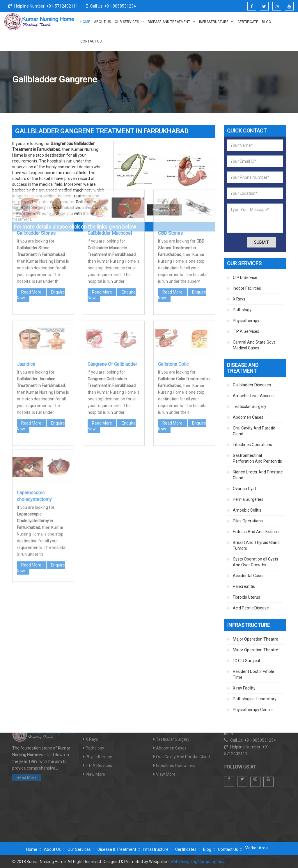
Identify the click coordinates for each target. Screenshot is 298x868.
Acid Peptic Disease (251, 608)
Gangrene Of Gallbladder (112, 285)
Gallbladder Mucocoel (110, 154)
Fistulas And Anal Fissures (257, 532)
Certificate (248, 22)
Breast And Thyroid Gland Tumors (256, 545)
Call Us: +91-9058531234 (111, 6)
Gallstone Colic (173, 285)
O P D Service (245, 277)
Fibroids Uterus (246, 597)
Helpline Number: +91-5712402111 (43, 6)
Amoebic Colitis (247, 510)
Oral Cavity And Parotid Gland (254, 431)
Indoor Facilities (247, 288)
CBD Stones (170, 154)
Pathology (242, 310)
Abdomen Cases (248, 417)
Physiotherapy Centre (253, 710)
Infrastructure (216, 22)
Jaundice (26, 285)
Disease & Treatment (117, 849)
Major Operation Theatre (256, 639)
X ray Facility (244, 688)
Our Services (129, 22)
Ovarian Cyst (244, 489)
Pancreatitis (244, 586)
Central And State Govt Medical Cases (254, 345)
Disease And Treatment (172, 22)
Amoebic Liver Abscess (254, 396)
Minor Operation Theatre (256, 650)
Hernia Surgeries (248, 499)
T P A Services (246, 331)
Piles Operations (248, 521)
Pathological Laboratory (255, 699)
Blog (266, 22)
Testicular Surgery (250, 406)
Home (85, 22)
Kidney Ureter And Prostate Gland (258, 475)
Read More (31, 213)
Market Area (256, 848)
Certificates (186, 849)
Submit (261, 242)
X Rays (239, 299)
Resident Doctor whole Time (253, 674)
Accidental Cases (249, 576)
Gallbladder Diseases (224, 80)
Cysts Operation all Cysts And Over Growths (256, 562)
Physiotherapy (246, 321)
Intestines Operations (252, 445)
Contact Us (91, 41)
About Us (102, 22)
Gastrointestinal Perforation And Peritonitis (257, 458)
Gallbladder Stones (36, 154)
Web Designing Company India (198, 862)
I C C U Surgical (246, 661)
